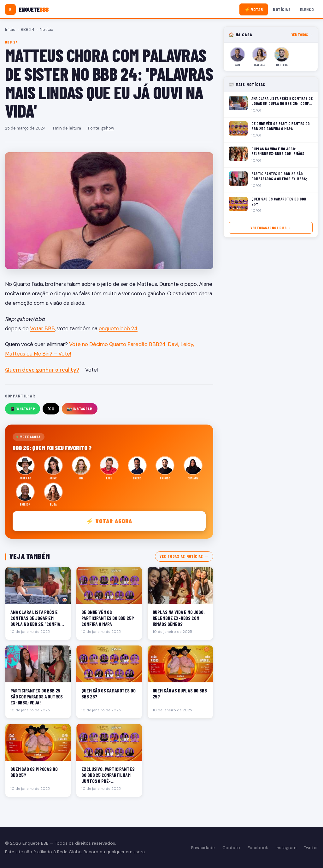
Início (10, 29)
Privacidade (203, 848)
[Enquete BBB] (27, 9)
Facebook (258, 848)
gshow (108, 128)
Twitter (311, 848)
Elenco (307, 9)
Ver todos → (302, 35)
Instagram (286, 848)
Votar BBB (42, 328)
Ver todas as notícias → (184, 556)
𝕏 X (51, 409)
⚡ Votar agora (109, 521)
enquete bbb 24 (118, 328)
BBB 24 (28, 29)
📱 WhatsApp (23, 409)
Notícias (282, 9)
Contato (231, 848)
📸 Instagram (80, 409)
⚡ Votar (254, 9)
